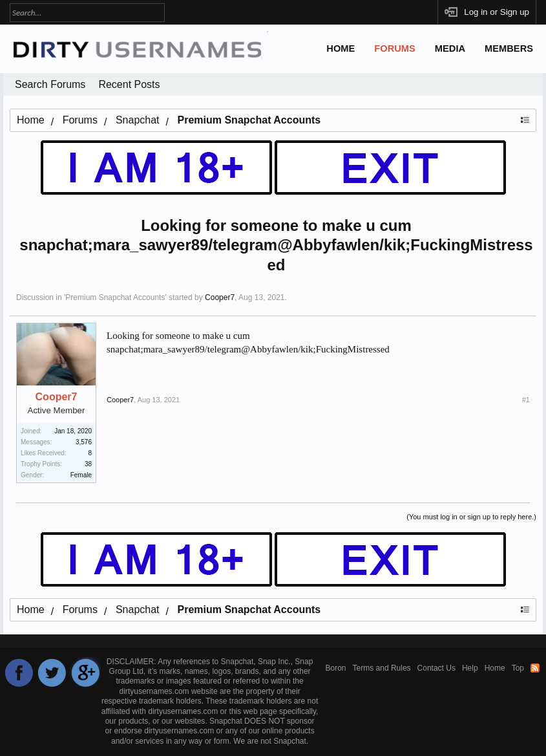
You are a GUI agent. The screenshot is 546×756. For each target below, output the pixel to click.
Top (518, 668)
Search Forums (50, 84)
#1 (526, 400)
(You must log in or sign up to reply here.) (471, 517)
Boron (336, 668)
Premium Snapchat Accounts (115, 297)
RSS (535, 668)
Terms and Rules (382, 668)
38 (88, 464)
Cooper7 (220, 297)
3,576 (84, 442)
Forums (395, 49)
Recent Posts (129, 84)
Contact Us (436, 668)
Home (341, 49)
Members (509, 49)
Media (450, 49)
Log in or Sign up (497, 12)
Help (470, 668)
